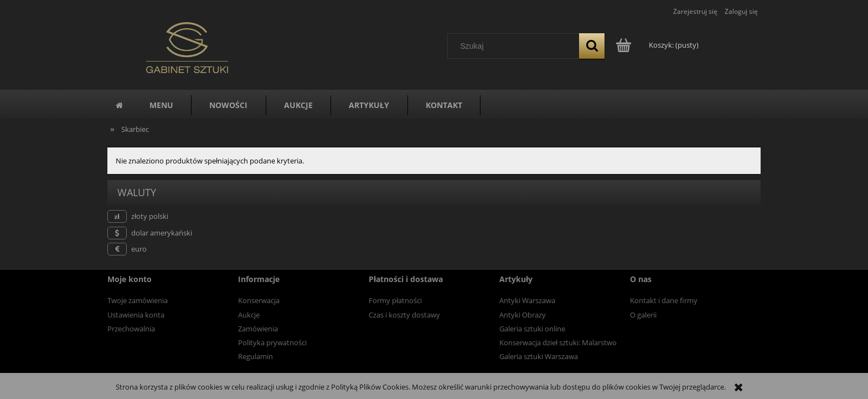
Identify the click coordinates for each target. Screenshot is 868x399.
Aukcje (249, 315)
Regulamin (255, 356)
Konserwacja (259, 300)
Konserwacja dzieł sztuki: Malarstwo (558, 342)
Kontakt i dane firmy (664, 300)
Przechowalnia (131, 329)
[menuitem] (161, 105)
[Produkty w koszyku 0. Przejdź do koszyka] (658, 45)
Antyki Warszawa (527, 300)
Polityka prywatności (272, 342)
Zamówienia (258, 329)
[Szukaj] (592, 46)
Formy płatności (395, 300)
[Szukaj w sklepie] (516, 46)
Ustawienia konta (136, 315)
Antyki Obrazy (523, 315)
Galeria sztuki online (532, 329)
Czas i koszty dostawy (404, 315)
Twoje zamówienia (138, 300)
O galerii (643, 315)
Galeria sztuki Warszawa (539, 356)
